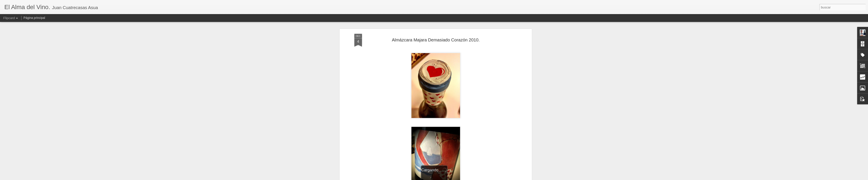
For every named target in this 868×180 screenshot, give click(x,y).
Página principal (34, 18)
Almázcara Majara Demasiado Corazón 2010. (436, 40)
